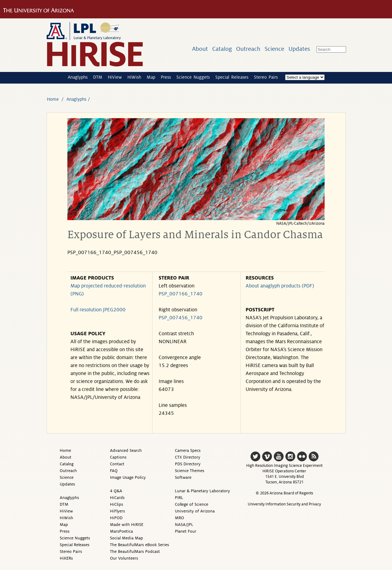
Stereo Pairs (266, 77)
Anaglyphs (78, 77)
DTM (98, 77)
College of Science (192, 504)
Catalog (222, 49)
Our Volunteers (124, 558)
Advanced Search (126, 450)
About (200, 49)
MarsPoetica (121, 531)
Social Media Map (126, 538)
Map (151, 77)
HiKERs (66, 558)
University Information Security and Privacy (284, 504)
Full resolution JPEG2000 (98, 310)
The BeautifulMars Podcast (135, 551)
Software (183, 477)
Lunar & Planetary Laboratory (202, 491)
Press (166, 77)
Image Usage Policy (128, 477)
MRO (179, 518)
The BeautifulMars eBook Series (139, 545)
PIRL (179, 498)
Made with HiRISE (127, 525)
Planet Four (186, 531)
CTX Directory (188, 457)
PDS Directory (188, 464)
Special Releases (232, 77)
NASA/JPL (184, 525)
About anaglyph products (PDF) (280, 286)
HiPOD (116, 518)
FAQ (114, 471)
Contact (117, 464)
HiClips (117, 504)
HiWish (134, 77)
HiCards (117, 498)
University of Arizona (195, 511)
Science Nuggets (193, 77)
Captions (118, 457)
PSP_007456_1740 (181, 318)
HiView (115, 77)
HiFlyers (117, 511)
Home (53, 99)
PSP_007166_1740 (181, 294)
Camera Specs (188, 450)
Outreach (248, 49)
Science (274, 49)
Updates (299, 49)
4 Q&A (116, 491)
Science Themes (190, 471)
